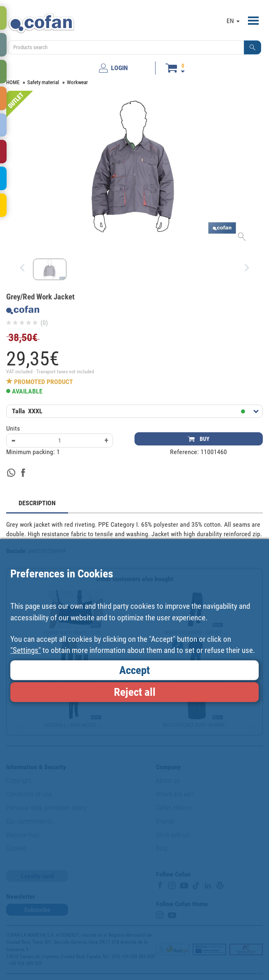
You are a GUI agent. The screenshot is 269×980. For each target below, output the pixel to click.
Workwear (77, 82)
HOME (13, 82)
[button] (252, 47)
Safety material (43, 82)
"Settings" (26, 650)
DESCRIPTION (37, 503)
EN (233, 21)
